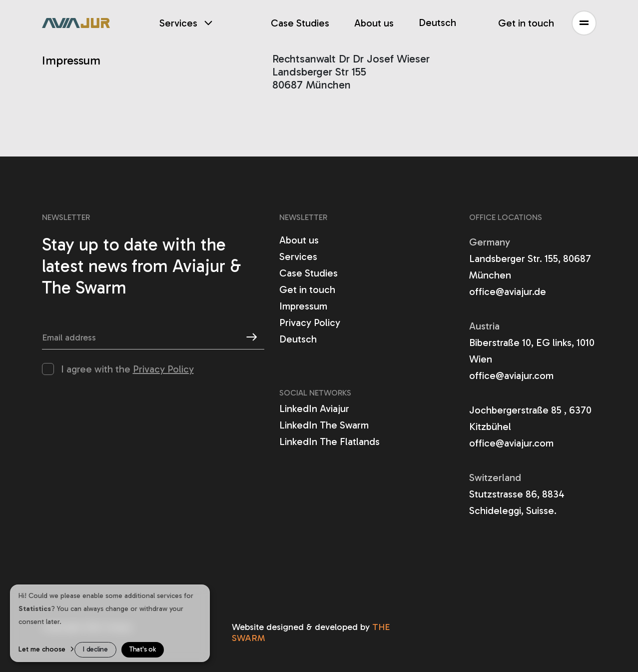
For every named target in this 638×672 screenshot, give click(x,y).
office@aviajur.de (508, 291)
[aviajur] (76, 23)
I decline (95, 649)
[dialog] (110, 623)
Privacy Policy (163, 369)
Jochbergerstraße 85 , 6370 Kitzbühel (530, 418)
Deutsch (437, 23)
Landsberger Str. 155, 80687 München (530, 267)
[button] (584, 23)
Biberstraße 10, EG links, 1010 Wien (532, 351)
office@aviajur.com (511, 375)
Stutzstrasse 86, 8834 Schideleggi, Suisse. (517, 502)
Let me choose (42, 649)
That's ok (143, 649)
